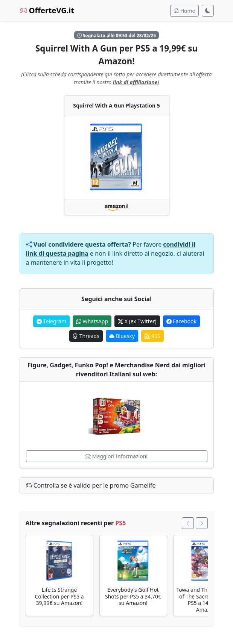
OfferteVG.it (47, 10)
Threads (86, 336)
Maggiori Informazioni (116, 456)
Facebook (181, 321)
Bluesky (122, 336)
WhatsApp (92, 321)
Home (184, 11)
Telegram (51, 321)
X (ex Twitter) (137, 321)
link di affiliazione (135, 82)
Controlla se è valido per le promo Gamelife (91, 485)
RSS (152, 336)
